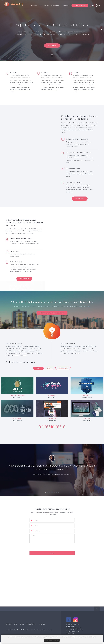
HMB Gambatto (87, 396)
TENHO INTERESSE (52, 46)
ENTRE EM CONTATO (80, 5)
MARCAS (47, 5)
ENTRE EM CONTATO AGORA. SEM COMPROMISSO (52, 313)
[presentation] (52, 547)
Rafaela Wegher (52, 396)
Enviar (52, 553)
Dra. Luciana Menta (17, 419)
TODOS (38, 368)
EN (98, 5)
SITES (41, 5)
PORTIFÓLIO (66, 5)
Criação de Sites (63, 368)
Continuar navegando (52, 640)
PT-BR (92, 5)
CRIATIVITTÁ (34, 5)
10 (61, 427)
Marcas (49, 368)
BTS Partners (87, 419)
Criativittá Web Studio (19, 630)
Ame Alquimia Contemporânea (17, 396)
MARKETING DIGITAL (56, 5)
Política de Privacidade (91, 637)
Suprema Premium (52, 419)
